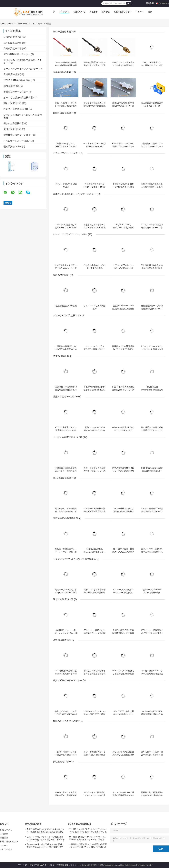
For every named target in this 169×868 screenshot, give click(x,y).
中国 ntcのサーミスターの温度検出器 (51, 865)
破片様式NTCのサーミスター (18, 135)
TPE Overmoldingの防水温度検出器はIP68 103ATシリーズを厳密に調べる (95, 390)
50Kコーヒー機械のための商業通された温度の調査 (94, 633)
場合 (150, 12)
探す (129, 3)
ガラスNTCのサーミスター (17, 54)
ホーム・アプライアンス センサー (21, 69)
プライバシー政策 (26, 865)
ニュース (140, 12)
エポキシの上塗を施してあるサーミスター (75, 194)
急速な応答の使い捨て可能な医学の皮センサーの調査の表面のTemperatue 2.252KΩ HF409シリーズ (46, 831)
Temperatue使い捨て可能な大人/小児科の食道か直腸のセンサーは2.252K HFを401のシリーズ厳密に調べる (45, 846)
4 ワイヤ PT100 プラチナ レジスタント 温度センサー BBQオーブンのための (152, 349)
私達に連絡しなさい (123, 12)
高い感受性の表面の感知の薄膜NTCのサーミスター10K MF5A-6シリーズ (152, 430)
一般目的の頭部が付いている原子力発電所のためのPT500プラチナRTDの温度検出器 (88, 846)
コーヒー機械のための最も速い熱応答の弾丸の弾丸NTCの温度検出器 (66, 65)
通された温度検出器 (14, 123)
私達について (79, 12)
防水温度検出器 (11, 86)
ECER (151, 865)
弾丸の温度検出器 (13, 103)
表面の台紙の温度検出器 (16, 109)
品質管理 (105, 12)
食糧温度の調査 (11, 74)
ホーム (3, 24)
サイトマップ (6, 849)
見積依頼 (150, 3)
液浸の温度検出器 (13, 129)
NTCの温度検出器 (12, 37)
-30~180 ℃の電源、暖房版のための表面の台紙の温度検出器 (123, 552)
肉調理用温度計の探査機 (66, 306)
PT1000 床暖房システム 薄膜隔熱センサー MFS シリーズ (66, 430)
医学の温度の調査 (13, 43)
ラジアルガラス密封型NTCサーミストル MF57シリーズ (94, 187)
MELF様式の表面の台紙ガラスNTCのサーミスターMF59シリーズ (152, 187)
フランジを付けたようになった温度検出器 (75, 559)
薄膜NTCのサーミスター (16, 92)
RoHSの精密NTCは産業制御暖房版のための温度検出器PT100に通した (123, 633)
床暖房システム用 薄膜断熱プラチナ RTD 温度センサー (123, 349)
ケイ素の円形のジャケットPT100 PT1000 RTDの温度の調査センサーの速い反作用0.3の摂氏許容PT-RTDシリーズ (88, 839)
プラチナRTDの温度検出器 (17, 80)
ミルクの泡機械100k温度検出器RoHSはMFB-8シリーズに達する (152, 511)
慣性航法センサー (13, 147)
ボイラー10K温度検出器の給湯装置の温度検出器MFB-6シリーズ (94, 511)
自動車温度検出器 (13, 49)
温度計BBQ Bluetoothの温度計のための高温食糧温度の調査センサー (123, 309)
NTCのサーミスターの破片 (17, 141)
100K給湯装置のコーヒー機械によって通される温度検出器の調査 (95, 65)
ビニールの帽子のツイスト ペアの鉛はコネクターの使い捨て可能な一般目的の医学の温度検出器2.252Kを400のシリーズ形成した (46, 839)
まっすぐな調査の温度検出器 (18, 98)
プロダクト (64, 12)
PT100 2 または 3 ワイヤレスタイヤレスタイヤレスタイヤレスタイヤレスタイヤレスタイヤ (88, 831)
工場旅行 (93, 12)
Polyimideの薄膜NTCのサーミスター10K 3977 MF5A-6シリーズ (123, 430)
